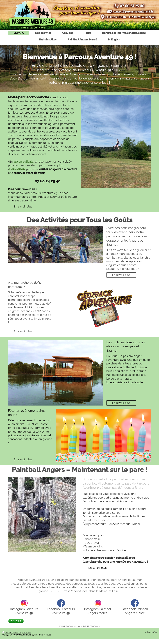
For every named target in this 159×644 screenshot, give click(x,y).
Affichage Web (151, 632)
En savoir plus (23, 206)
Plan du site (26, 633)
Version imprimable (12, 633)
